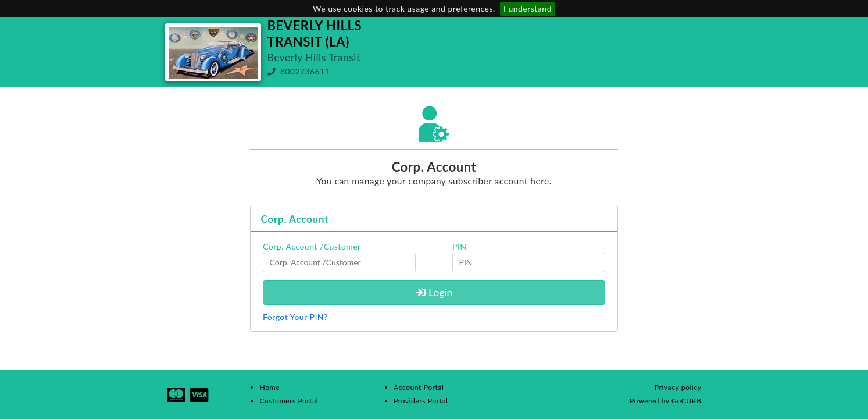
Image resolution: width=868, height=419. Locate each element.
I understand (528, 8)
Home (269, 387)
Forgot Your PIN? (295, 317)
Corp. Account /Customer (312, 246)
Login (434, 292)
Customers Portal (289, 401)
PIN (460, 246)
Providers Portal (421, 401)
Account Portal (419, 387)
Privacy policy (678, 387)
